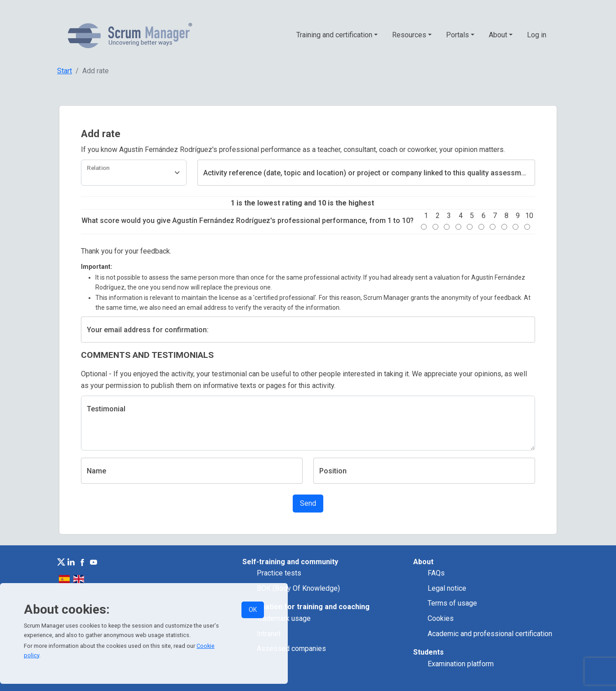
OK (253, 610)
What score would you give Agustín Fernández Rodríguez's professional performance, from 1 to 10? (248, 221)
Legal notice (447, 588)
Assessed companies (291, 649)
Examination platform (461, 664)
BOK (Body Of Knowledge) (298, 588)
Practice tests (279, 573)
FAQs (436, 573)
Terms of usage (452, 603)
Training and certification (334, 35)
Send (308, 503)
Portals (458, 35)
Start (65, 71)
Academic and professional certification (490, 634)
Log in (537, 35)
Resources (409, 35)
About (498, 35)
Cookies (441, 618)
